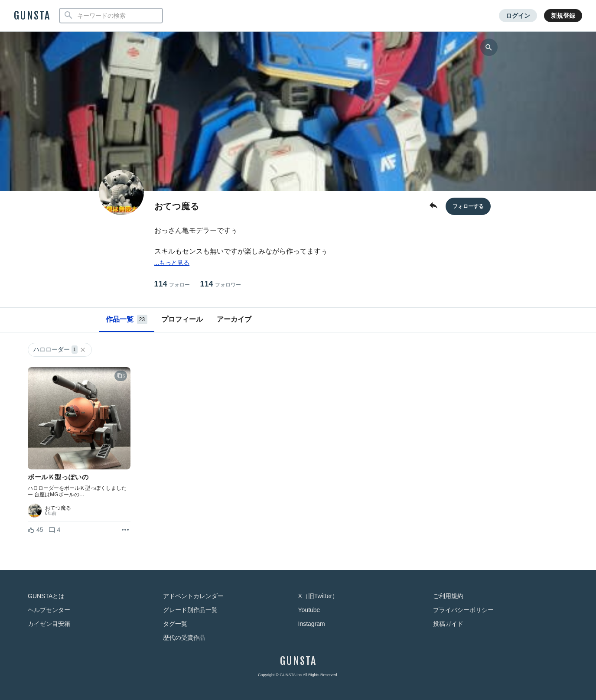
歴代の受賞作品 (184, 638)
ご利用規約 (448, 596)
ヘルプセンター (49, 610)
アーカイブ (234, 319)
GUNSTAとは (46, 596)
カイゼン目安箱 (49, 624)
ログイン (518, 16)
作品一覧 (127, 319)
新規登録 (563, 16)
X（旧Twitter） (318, 596)
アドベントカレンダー (193, 596)
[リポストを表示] (125, 530)
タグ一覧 (175, 624)
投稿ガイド (448, 624)
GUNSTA (32, 16)
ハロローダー (60, 350)
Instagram (312, 624)
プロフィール (182, 319)
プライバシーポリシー (463, 610)
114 (172, 284)
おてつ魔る (58, 508)
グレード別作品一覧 (190, 610)
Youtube (309, 610)
